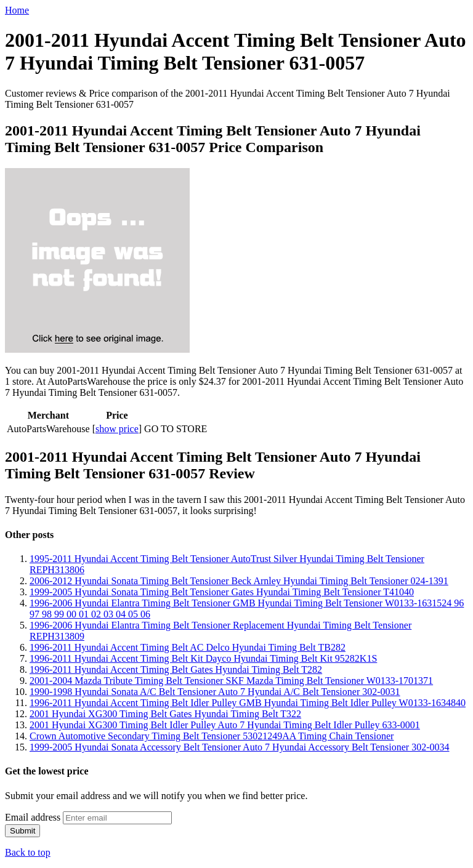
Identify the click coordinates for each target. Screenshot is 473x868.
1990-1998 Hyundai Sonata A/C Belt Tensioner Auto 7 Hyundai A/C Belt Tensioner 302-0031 (215, 692)
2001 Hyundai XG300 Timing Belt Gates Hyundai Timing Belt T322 (165, 714)
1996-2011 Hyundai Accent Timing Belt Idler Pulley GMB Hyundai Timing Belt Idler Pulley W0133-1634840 (248, 703)
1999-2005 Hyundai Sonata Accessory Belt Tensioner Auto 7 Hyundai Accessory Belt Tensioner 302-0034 (240, 747)
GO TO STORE (176, 429)
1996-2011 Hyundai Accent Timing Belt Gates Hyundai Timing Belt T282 (176, 669)
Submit (22, 831)
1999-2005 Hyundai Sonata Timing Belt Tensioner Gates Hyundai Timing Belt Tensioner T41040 (222, 592)
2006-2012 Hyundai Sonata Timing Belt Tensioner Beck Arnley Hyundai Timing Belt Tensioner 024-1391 (239, 581)
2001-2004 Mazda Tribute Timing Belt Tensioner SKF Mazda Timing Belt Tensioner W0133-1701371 (231, 681)
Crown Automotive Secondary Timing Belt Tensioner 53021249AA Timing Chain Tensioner (212, 736)
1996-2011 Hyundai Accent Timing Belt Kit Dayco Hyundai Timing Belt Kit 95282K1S (203, 658)
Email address (33, 817)
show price (117, 429)
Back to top (28, 852)
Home (17, 10)
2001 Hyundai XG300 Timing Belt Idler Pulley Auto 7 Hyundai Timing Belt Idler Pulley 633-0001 (225, 725)
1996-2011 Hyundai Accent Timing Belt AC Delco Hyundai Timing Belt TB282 (188, 647)
